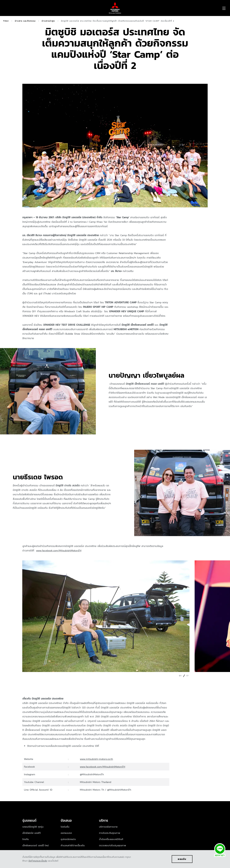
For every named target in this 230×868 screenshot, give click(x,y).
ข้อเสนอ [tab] (66, 820)
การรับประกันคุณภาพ (110, 833)
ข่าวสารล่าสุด (48, 21)
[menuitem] (31, 8)
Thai (6, 21)
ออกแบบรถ (66, 833)
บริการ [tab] (104, 820)
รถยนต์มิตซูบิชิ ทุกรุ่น (33, 827)
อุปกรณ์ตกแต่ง (68, 839)
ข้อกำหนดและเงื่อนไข (38, 861)
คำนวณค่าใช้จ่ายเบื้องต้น (73, 845)
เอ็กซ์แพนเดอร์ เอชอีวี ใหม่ (36, 845)
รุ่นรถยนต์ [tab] (30, 820)
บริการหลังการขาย (108, 827)
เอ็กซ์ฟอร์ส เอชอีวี (31, 833)
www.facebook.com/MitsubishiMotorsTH (59, 550)
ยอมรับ (182, 859)
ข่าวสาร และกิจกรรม (25, 21)
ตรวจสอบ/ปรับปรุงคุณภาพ (113, 845)
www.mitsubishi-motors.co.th (96, 759)
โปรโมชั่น (65, 827)
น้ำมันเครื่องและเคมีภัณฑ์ (111, 839)
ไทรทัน (26, 839)
